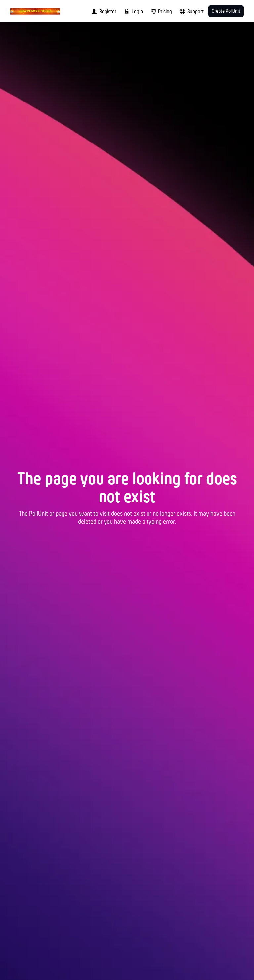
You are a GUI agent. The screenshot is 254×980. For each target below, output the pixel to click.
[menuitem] (103, 11)
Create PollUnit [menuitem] (226, 11)
